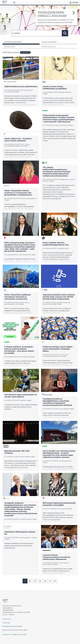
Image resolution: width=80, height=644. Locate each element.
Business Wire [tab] (9, 47)
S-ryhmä (25, 52)
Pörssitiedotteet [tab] (49, 42)
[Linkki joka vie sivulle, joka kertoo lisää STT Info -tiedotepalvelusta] (57, 17)
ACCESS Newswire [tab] (49, 47)
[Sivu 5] (45, 581)
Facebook (6, 619)
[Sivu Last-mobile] (55, 581)
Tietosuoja (6, 623)
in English (14, 634)
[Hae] (37, 33)
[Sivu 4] (40, 581)
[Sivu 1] (25, 581)
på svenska (22, 634)
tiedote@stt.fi (8, 608)
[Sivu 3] (35, 581)
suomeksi (6, 634)
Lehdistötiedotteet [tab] (13, 42)
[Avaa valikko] (15, 2)
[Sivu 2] (30, 581)
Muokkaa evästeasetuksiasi (12, 626)
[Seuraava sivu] (50, 581)
